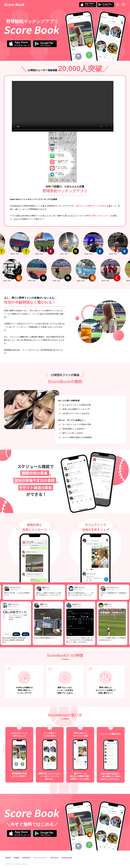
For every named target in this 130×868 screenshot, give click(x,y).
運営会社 (8, 858)
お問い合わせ (54, 858)
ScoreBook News (67, 858)
